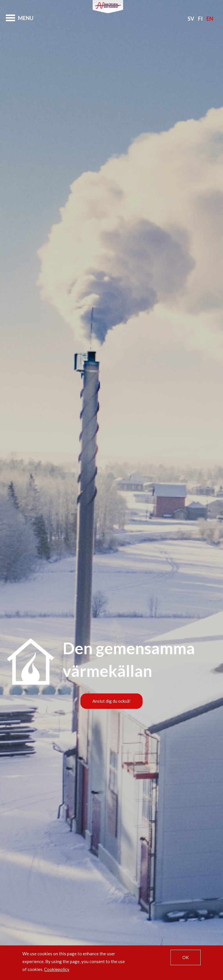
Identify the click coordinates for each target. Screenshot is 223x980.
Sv (191, 19)
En (210, 19)
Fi (200, 19)
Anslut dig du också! (111, 701)
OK (186, 957)
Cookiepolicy (57, 969)
